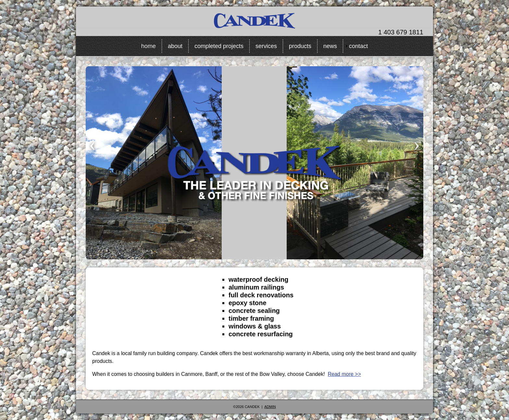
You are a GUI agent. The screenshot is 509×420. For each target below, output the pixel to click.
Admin (270, 407)
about (175, 46)
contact (358, 46)
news (330, 46)
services (266, 46)
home (149, 46)
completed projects (219, 46)
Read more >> (344, 374)
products (300, 46)
